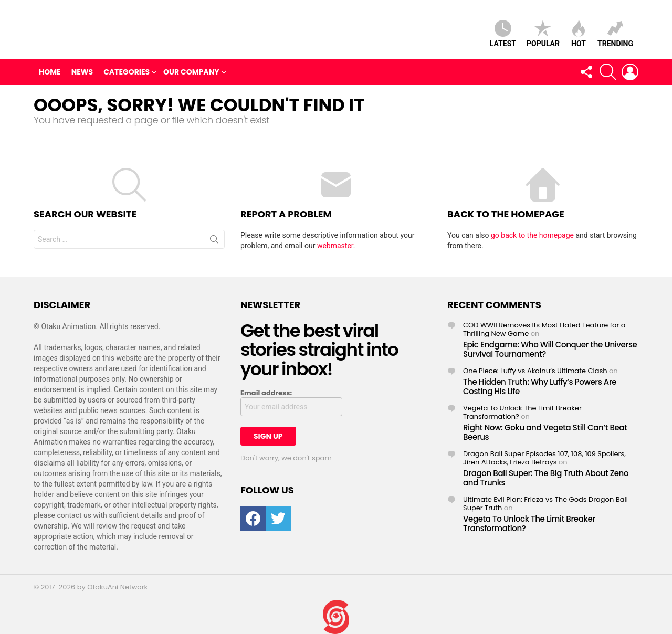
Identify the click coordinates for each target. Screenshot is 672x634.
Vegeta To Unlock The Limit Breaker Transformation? (522, 415)
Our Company (191, 75)
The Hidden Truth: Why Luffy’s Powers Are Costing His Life (540, 389)
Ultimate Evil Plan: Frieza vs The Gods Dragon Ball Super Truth (545, 506)
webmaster (335, 248)
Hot (579, 35)
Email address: (266, 396)
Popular (543, 35)
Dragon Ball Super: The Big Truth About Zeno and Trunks (546, 480)
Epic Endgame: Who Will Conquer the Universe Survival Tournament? (550, 352)
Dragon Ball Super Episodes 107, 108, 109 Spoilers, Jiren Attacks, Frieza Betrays (544, 461)
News (82, 75)
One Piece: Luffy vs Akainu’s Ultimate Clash (535, 373)
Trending (615, 35)
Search (214, 244)
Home (50, 75)
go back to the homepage (532, 238)
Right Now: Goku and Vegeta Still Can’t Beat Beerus (545, 435)
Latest (503, 35)
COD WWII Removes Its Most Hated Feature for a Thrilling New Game (544, 332)
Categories (127, 75)
